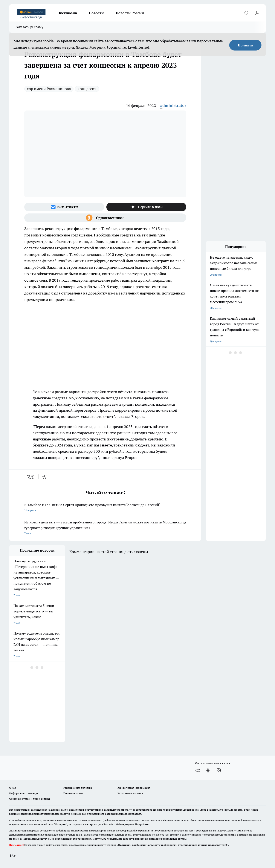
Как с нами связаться (130, 793)
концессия (87, 89)
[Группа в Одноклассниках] (105, 218)
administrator (173, 105)
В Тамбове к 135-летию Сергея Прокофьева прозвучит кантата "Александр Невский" (105, 508)
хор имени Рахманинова (49, 89)
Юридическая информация (134, 788)
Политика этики (73, 793)
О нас (13, 788)
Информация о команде (24, 793)
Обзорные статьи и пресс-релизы (30, 799)
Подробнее (142, 824)
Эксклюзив (67, 13)
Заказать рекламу (29, 27)
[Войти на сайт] (257, 13)
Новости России (130, 13)
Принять (245, 45)
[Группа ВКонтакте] (64, 207)
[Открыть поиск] (246, 13)
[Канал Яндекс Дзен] (146, 207)
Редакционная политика (78, 788)
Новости (96, 13)
